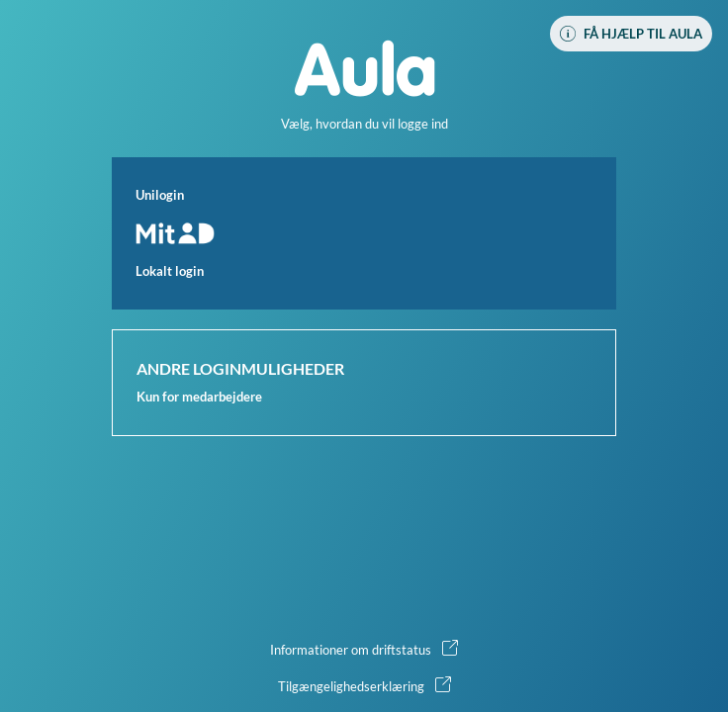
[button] (364, 233)
